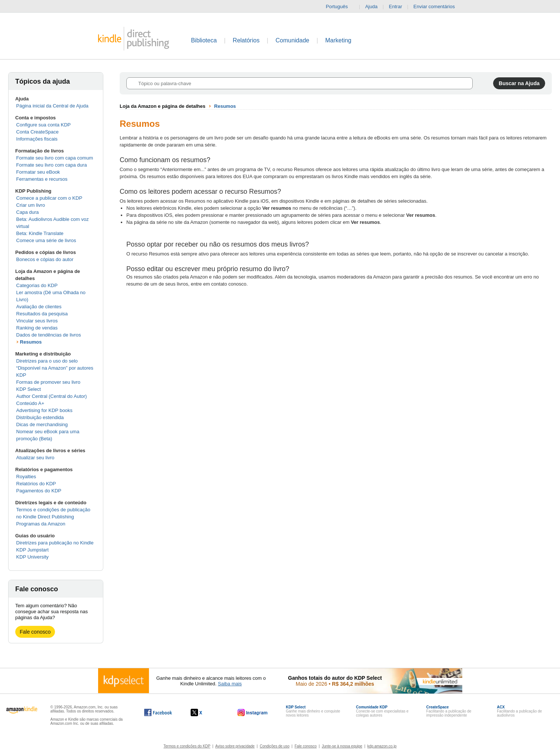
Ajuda (371, 7)
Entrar (396, 7)
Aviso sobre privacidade (235, 746)
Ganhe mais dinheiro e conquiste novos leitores (313, 711)
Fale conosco (35, 632)
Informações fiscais (37, 139)
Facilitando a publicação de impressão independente (449, 711)
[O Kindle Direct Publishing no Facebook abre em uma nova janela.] (158, 712)
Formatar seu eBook (38, 172)
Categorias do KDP (37, 285)
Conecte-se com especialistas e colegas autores (382, 711)
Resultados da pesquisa (42, 314)
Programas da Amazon (41, 524)
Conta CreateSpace (38, 132)
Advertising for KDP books (45, 410)
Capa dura (28, 212)
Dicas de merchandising (42, 424)
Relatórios (246, 40)
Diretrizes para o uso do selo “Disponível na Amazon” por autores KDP (55, 368)
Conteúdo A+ (30, 403)
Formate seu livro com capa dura (52, 165)
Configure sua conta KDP (44, 125)
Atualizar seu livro (35, 458)
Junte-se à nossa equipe (342, 746)
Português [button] (340, 7)
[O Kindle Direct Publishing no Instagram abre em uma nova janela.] (253, 712)
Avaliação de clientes (39, 307)
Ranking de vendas (37, 328)
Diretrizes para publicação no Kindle (55, 543)
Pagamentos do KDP (39, 491)
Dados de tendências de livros (49, 335)
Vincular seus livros (37, 321)
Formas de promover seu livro (48, 382)
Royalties (26, 477)
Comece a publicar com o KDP (49, 198)
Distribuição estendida (40, 417)
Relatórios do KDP (36, 484)
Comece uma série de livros (46, 240)
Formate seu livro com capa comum (55, 158)
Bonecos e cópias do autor (45, 259)
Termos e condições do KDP (187, 746)
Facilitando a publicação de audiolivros (519, 711)
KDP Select (29, 389)
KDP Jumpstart (33, 550)
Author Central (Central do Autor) (52, 396)
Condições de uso (275, 746)
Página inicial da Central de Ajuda (52, 106)
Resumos (31, 342)
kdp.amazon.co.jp (382, 746)
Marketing (338, 40)
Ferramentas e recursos (42, 179)
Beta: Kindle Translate (40, 233)
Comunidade (292, 40)
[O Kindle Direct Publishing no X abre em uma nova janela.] (204, 712)
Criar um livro (31, 205)
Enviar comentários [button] (438, 7)
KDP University (33, 557)
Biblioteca (204, 40)
